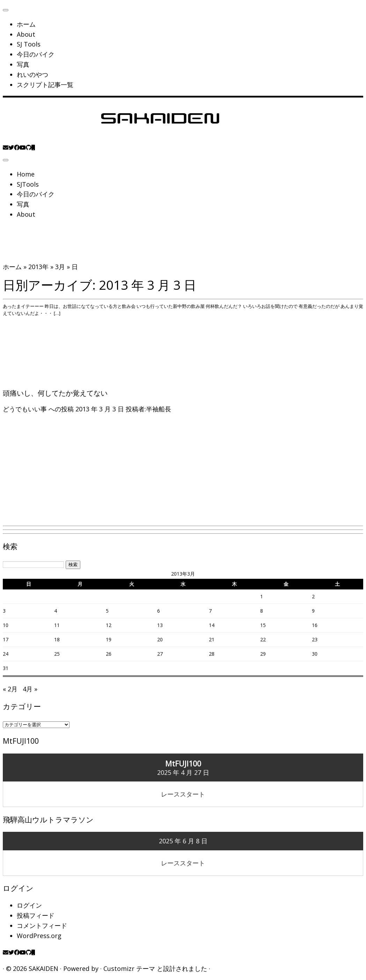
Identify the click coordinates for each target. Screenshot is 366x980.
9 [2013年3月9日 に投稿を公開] (313, 611)
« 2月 (10, 689)
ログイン (29, 905)
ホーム (26, 24)
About (26, 34)
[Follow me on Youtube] (23, 147)
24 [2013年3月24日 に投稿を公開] (6, 654)
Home (26, 174)
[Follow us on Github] (29, 147)
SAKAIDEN (43, 968)
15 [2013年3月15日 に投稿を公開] (263, 625)
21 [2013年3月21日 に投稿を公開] (212, 639)
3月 (60, 267)
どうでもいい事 (26, 409)
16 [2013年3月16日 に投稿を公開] (315, 625)
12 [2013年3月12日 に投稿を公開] (109, 625)
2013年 (38, 267)
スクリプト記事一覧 (45, 85)
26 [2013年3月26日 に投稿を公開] (109, 654)
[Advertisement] (183, 474)
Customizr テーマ (129, 968)
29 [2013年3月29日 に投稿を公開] (263, 654)
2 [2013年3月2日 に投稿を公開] (313, 596)
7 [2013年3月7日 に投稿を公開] (210, 611)
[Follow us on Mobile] (33, 147)
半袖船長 (159, 409)
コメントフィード (42, 925)
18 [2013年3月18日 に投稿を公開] (57, 639)
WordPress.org (39, 936)
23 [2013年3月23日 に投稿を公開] (315, 639)
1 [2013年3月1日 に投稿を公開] (262, 596)
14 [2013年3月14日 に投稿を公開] (212, 625)
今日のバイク (36, 54)
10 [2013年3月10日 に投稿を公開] (6, 625)
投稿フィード (36, 915)
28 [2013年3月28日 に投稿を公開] (212, 654)
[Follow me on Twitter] (11, 147)
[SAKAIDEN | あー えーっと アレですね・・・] (160, 137)
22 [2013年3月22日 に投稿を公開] (263, 639)
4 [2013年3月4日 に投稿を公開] (56, 611)
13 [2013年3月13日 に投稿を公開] (160, 625)
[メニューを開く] (6, 160)
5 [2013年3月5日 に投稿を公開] (107, 611)
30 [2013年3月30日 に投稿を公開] (315, 654)
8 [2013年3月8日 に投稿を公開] (262, 611)
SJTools (28, 184)
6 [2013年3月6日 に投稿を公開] (159, 611)
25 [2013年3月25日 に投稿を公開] (57, 654)
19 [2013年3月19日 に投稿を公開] (109, 639)
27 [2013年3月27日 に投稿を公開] (160, 654)
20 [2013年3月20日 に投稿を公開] (160, 639)
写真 (23, 64)
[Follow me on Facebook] (17, 147)
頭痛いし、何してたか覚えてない (55, 393)
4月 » (30, 689)
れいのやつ (32, 74)
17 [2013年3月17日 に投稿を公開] (6, 639)
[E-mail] (6, 147)
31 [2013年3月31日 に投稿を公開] (6, 668)
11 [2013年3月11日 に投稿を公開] (57, 625)
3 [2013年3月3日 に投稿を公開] (4, 611)
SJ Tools (29, 44)
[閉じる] (6, 10)
